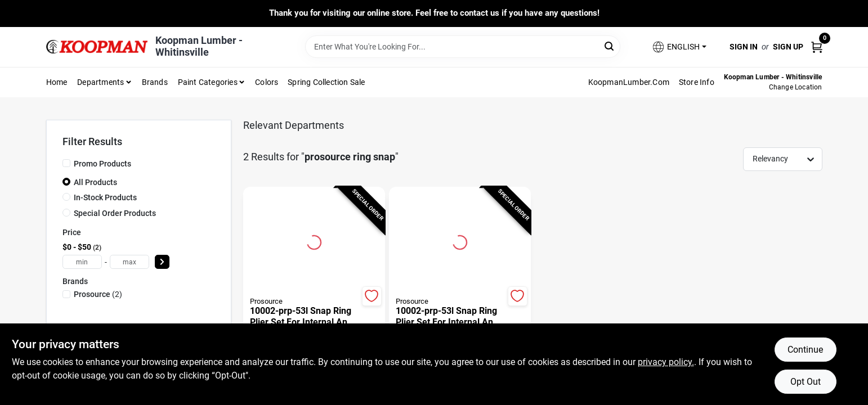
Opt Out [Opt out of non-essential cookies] (806, 382)
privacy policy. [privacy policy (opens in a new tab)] (666, 362)
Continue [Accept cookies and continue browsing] (805, 350)
